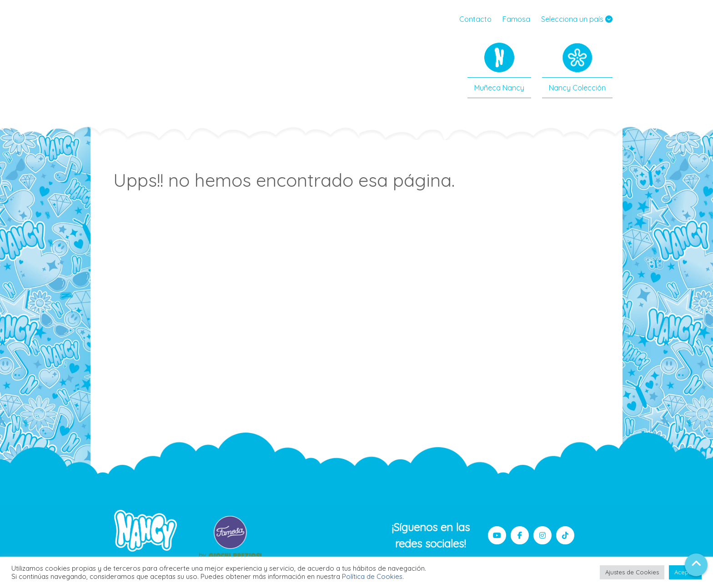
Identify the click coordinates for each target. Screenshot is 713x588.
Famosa (516, 19)
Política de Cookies (372, 576)
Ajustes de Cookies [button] (632, 572)
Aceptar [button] (685, 572)
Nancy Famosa (152, 61)
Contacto (475, 19)
